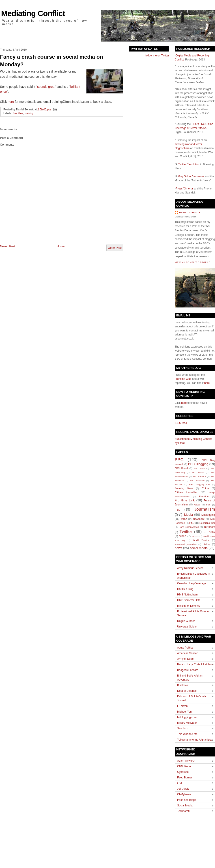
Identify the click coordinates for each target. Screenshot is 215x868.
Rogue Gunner (186, 621)
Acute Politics (185, 648)
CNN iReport (185, 766)
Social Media (185, 806)
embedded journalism (186, 544)
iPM (180, 783)
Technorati (183, 811)
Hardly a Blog (185, 589)
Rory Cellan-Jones (189, 527)
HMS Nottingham (187, 595)
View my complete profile (192, 262)
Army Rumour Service (190, 568)
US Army (209, 532)
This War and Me (187, 734)
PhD (192, 523)
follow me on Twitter (157, 56)
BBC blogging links (200, 484)
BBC (179, 460)
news (178, 548)
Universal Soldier (187, 627)
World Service (201, 540)
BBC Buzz (199, 468)
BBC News (198, 472)
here (11, 102)
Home (61, 246)
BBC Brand (181, 468)
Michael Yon (184, 712)
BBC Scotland (197, 480)
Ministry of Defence (189, 606)
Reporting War (207, 523)
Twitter (186, 532)
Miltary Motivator (187, 723)
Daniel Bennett (190, 212)
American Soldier (187, 653)
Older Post (115, 248)
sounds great (46, 87)
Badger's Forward (188, 670)
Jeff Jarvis (183, 789)
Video (183, 536)
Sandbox (182, 728)
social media (199, 548)
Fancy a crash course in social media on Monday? (52, 61)
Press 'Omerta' (185, 189)
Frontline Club (183, 379)
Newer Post (8, 246)
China (205, 488)
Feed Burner (185, 778)
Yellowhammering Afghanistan (195, 740)
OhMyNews (184, 794)
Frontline (18, 113)
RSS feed (181, 423)
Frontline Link (185, 500)
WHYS (195, 536)
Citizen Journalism (186, 492)
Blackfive (183, 685)
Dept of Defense (187, 691)
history (206, 544)
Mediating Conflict (33, 13)
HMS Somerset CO (189, 600)
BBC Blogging (198, 464)
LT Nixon (182, 706)
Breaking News (184, 488)
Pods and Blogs (187, 800)
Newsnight (199, 519)
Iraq (177, 509)
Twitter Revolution (189, 164)
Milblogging (208, 515)
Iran (208, 505)
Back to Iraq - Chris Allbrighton (195, 664)
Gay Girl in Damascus (191, 176)
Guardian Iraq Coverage (192, 583)
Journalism (205, 509)
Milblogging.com (187, 717)
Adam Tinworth (186, 761)
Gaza (197, 505)
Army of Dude (185, 659)
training (29, 113)
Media (188, 515)
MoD (184, 519)
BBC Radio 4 (199, 476)
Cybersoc (183, 772)
